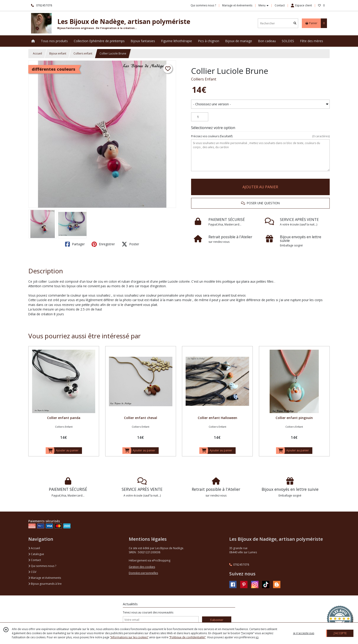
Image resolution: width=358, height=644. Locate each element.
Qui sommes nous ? (42, 566)
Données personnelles (143, 573)
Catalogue (36, 554)
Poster (130, 244)
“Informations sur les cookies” (129, 637)
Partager (75, 244)
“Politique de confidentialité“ (187, 637)
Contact (280, 5)
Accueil (37, 53)
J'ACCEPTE (340, 633)
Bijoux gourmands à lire (45, 584)
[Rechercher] (295, 23)
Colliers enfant (83, 53)
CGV (32, 572)
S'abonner (217, 620)
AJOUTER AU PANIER (260, 187)
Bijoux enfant (58, 53)
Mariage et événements (45, 578)
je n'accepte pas (304, 633)
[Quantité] (200, 117)
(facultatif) (260, 136)
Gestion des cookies (142, 567)
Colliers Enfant (204, 79)
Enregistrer (103, 244)
